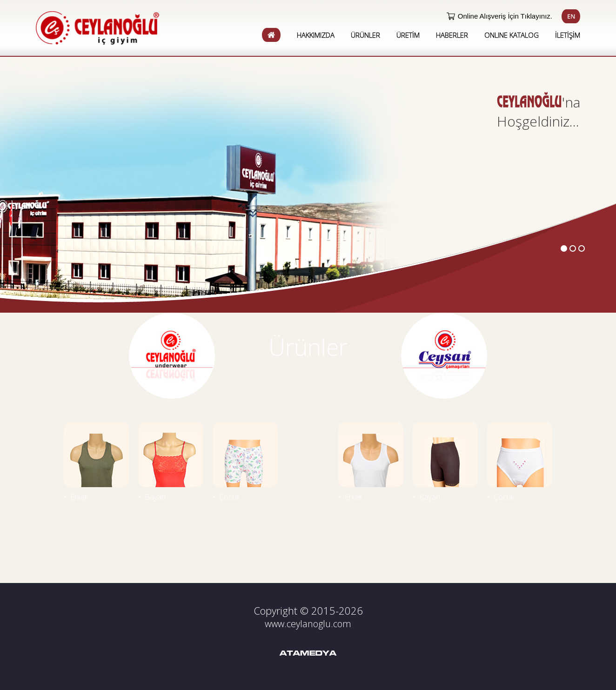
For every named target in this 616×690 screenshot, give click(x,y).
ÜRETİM (408, 35)
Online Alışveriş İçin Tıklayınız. (505, 16)
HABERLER (452, 35)
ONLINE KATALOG (512, 35)
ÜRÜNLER (365, 35)
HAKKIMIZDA (316, 35)
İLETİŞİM (568, 35)
